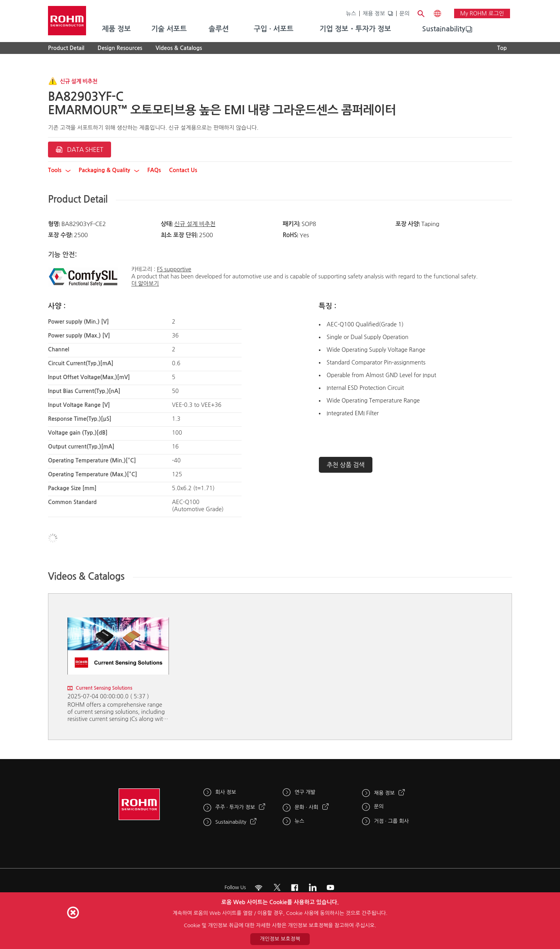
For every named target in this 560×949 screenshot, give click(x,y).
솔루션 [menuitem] (219, 29)
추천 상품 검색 (346, 465)
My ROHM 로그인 (482, 13)
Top (502, 48)
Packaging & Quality (109, 170)
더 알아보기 (145, 284)
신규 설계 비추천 (195, 224)
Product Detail (66, 48)
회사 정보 (226, 792)
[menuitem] (444, 29)
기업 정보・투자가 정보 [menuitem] (355, 29)
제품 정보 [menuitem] (116, 29)
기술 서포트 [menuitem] (169, 29)
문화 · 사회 (307, 807)
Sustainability (444, 29)
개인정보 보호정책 (280, 939)
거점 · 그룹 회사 (391, 821)
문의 (405, 13)
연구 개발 (305, 792)
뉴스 (351, 13)
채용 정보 (374, 13)
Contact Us (183, 170)
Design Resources (120, 48)
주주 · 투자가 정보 (235, 807)
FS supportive (174, 269)
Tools (59, 170)
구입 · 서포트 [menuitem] (274, 29)
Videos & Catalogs (179, 48)
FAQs (154, 170)
